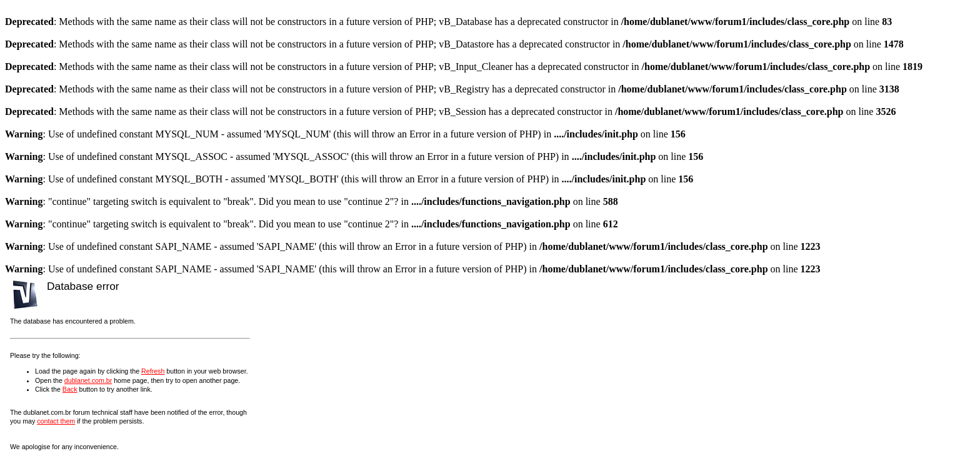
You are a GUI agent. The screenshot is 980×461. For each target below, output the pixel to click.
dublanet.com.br (88, 380)
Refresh (153, 371)
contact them (56, 421)
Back (70, 389)
